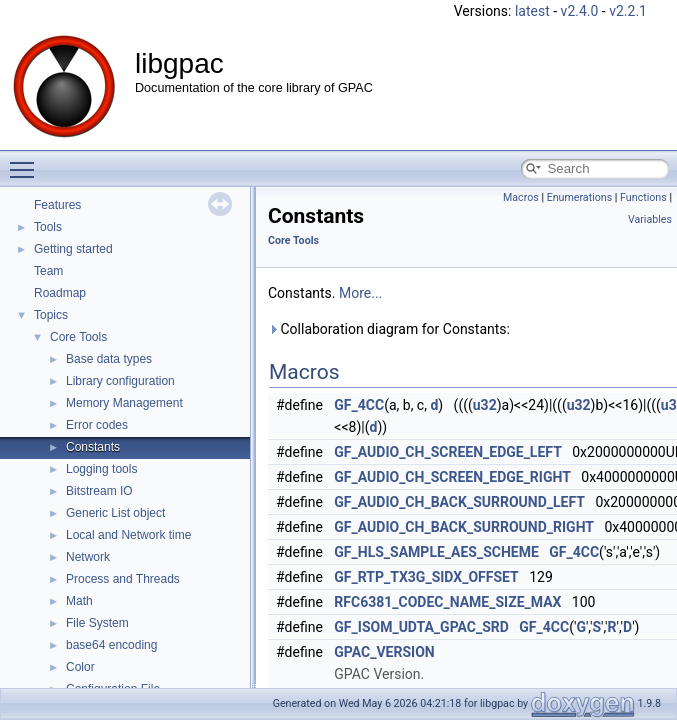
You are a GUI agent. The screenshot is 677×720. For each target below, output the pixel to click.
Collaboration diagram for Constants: (389, 329)
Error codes (97, 425)
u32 (485, 405)
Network (88, 557)
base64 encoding (111, 645)
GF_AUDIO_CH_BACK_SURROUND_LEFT (459, 502)
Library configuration (120, 381)
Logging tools (101, 469)
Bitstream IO (99, 491)
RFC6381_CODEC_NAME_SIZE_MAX (447, 602)
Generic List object (115, 513)
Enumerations (580, 197)
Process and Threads (123, 579)
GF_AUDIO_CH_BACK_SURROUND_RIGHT (464, 527)
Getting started (73, 249)
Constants (93, 447)
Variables (650, 219)
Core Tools (78, 337)
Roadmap (60, 293)
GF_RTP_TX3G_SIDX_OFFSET (426, 577)
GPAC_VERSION (384, 652)
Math (79, 601)
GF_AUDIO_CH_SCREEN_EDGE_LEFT (448, 452)
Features (57, 205)
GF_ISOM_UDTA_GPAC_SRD (421, 627)
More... (360, 293)
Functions (643, 197)
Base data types (109, 359)
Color (80, 667)
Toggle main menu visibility (27, 161)
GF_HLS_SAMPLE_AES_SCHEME (436, 552)
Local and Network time (128, 535)
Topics (51, 315)
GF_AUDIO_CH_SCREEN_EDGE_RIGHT (452, 477)
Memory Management (124, 403)
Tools (48, 227)
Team (48, 271)
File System (97, 623)
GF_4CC (359, 405)
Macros (521, 197)
